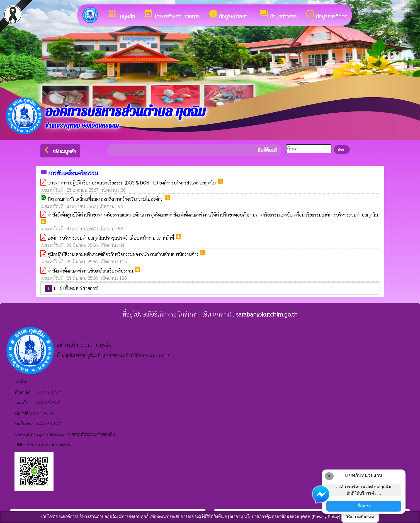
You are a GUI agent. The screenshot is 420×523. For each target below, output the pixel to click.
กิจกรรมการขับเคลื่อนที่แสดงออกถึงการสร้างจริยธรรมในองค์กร (106, 199)
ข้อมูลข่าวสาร (278, 15)
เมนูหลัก (121, 15)
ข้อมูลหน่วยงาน (229, 15)
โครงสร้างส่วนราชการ (172, 15)
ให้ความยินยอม (360, 517)
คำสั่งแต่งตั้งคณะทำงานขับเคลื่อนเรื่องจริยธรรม (91, 271)
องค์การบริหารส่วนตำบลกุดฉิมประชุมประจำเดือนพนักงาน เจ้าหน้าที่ (111, 238)
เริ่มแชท (364, 506)
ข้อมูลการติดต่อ (326, 15)
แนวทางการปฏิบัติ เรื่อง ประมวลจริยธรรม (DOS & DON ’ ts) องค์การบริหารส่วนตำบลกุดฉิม (132, 183)
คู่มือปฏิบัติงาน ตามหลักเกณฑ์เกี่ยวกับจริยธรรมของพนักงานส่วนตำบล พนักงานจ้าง (123, 254)
